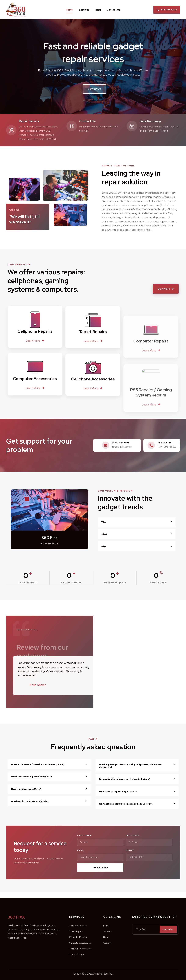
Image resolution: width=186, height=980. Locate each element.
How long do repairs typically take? (34, 801)
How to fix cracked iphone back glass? (36, 776)
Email (81, 850)
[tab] (137, 522)
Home (69, 10)
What (105, 534)
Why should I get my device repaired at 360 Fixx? (131, 803)
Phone (130, 850)
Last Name (133, 835)
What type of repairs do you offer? (122, 791)
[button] (167, 10)
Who (104, 522)
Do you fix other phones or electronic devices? (130, 779)
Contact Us (113, 10)
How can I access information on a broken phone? (43, 764)
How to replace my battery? (30, 789)
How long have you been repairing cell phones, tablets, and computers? (135, 765)
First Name (85, 835)
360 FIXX (23, 911)
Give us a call (165, 442)
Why (104, 546)
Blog (98, 10)
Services (84, 10)
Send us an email (122, 442)
